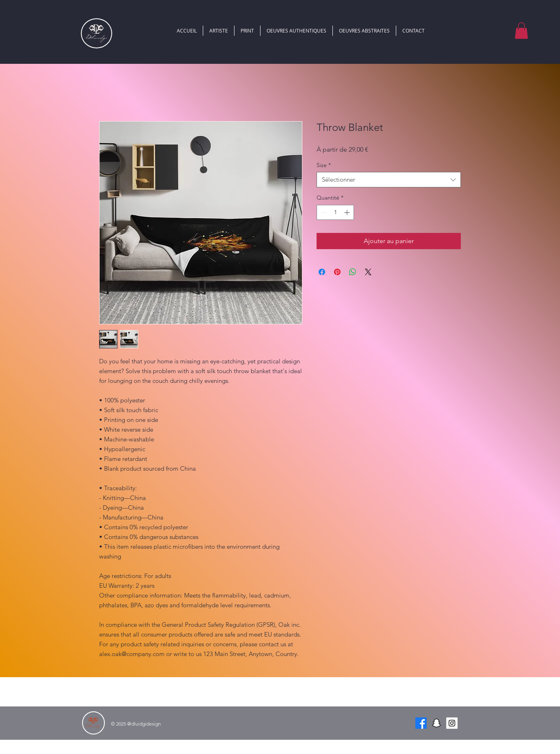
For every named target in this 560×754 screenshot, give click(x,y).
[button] (521, 31)
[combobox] (389, 180)
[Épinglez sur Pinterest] (337, 272)
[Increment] (348, 212)
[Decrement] (323, 212)
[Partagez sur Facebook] (322, 272)
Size (324, 165)
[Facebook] (421, 723)
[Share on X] (368, 272)
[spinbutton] (335, 212)
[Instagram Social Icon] (452, 723)
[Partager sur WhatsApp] (353, 272)
